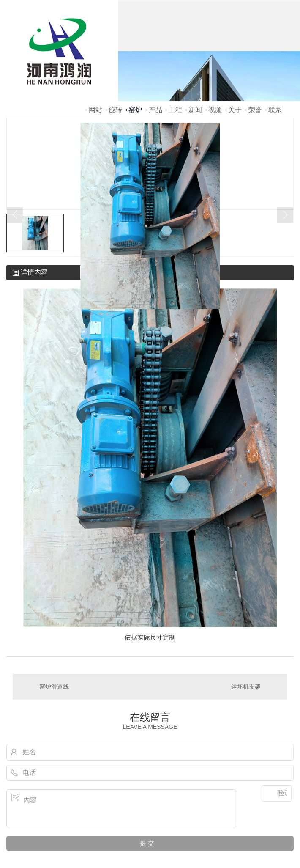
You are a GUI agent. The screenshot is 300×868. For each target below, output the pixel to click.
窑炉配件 (135, 121)
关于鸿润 (235, 121)
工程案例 (175, 121)
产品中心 (155, 121)
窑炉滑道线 (54, 687)
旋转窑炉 (115, 121)
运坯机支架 (246, 687)
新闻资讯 (195, 121)
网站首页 (95, 121)
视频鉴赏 (215, 121)
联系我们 (275, 121)
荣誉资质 (255, 121)
